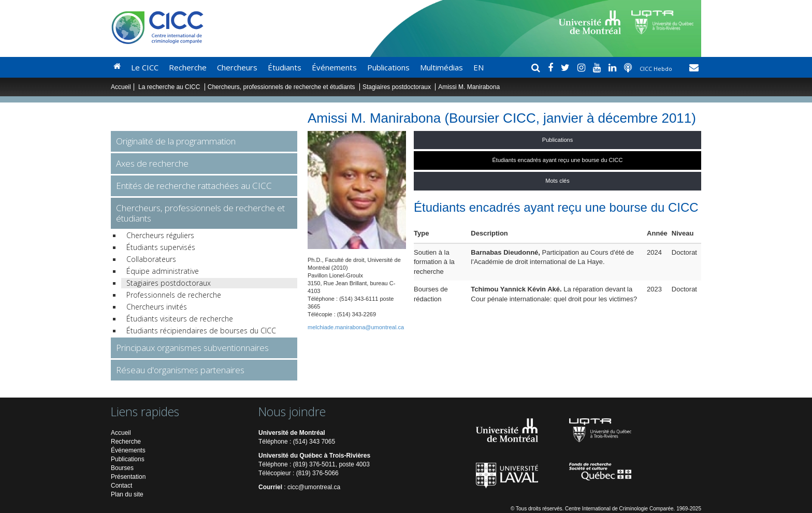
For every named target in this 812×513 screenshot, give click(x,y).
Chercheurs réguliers (160, 235)
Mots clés (557, 181)
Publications (388, 67)
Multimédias (441, 67)
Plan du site (127, 494)
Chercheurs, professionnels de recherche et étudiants (282, 87)
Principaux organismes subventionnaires (192, 348)
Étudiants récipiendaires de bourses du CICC (201, 331)
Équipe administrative (163, 271)
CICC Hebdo (657, 69)
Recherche (188, 67)
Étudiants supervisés (161, 247)
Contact (121, 486)
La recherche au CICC (170, 87)
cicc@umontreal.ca (314, 487)
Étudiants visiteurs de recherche (180, 319)
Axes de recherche (152, 163)
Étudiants (285, 67)
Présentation (128, 477)
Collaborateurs (151, 259)
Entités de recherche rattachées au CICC (194, 186)
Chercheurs (237, 67)
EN (479, 67)
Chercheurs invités (157, 307)
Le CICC (145, 67)
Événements (334, 67)
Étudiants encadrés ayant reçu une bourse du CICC (558, 160)
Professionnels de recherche (174, 295)
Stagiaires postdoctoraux (397, 87)
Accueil (121, 87)
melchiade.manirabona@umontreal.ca (356, 327)
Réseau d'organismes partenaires (180, 370)
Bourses (122, 468)
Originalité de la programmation (176, 141)
